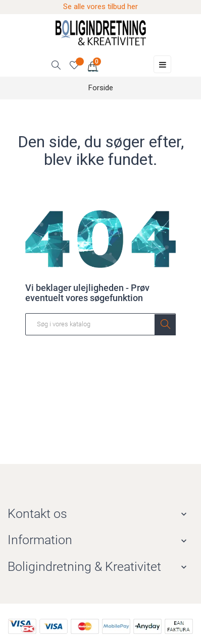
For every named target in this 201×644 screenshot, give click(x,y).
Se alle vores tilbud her (100, 7)
